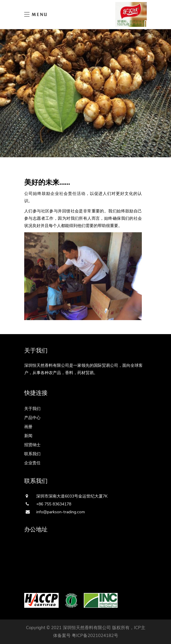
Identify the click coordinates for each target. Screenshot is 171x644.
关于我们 (32, 409)
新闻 (28, 436)
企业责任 (32, 463)
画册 (28, 427)
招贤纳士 (32, 445)
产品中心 (32, 418)
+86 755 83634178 (54, 504)
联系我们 (32, 454)
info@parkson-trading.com (61, 512)
